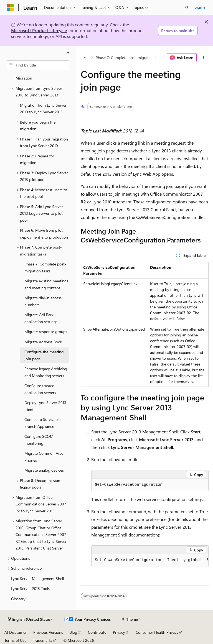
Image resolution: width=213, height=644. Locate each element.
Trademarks (43, 640)
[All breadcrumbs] (86, 58)
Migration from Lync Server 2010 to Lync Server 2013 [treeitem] (43, 109)
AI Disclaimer (16, 632)
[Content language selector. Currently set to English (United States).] (30, 619)
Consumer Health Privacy (157, 632)
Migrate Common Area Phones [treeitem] (44, 457)
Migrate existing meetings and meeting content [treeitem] (46, 284)
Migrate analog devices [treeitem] (44, 470)
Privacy (119, 632)
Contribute (97, 632)
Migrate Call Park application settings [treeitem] (41, 318)
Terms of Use (15, 640)
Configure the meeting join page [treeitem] (44, 355)
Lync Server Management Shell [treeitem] (37, 578)
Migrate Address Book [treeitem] (43, 342)
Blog (73, 632)
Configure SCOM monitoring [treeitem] (39, 440)
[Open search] (187, 7)
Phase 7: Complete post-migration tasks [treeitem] (45, 267)
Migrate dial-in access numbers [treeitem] (43, 301)
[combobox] (38, 65)
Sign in (201, 7)
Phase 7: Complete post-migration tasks (124, 57)
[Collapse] (68, 53)
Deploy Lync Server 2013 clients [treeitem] (45, 406)
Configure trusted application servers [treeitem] (40, 389)
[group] (150, 560)
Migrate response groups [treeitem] (46, 332)
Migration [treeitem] (24, 78)
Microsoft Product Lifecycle (39, 30)
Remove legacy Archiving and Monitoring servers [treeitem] (46, 372)
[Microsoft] (10, 7)
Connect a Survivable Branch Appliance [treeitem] (42, 423)
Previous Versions (48, 632)
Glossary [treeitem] (18, 599)
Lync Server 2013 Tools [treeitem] (30, 588)
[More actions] (204, 58)
